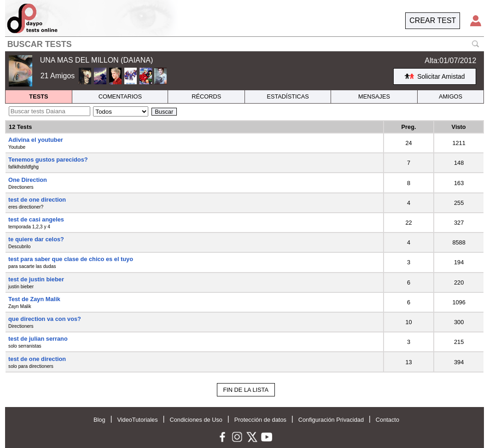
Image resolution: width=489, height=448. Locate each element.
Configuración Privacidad (331, 420)
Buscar (164, 112)
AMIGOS (451, 96)
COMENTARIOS (120, 96)
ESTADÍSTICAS (288, 96)
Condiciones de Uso (196, 420)
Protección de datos (260, 420)
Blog (99, 420)
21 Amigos (58, 76)
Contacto (387, 420)
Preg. (409, 127)
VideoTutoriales (137, 420)
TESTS (38, 96)
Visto (459, 127)
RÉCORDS (206, 96)
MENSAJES (374, 96)
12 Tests (20, 127)
